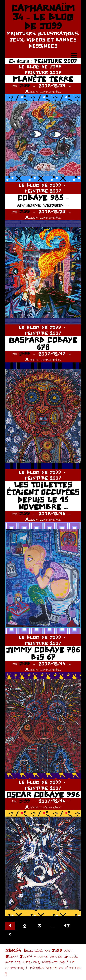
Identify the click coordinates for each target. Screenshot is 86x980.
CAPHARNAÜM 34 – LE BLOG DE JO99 (43, 17)
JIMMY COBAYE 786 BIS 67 (43, 653)
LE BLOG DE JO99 (40, 67)
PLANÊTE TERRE (43, 79)
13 (66, 926)
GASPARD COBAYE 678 (43, 344)
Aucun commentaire (43, 91)
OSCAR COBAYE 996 (43, 795)
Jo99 (25, 86)
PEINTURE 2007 (43, 72)
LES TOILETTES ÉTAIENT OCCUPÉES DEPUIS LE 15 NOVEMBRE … (43, 496)
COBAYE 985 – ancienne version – (43, 201)
